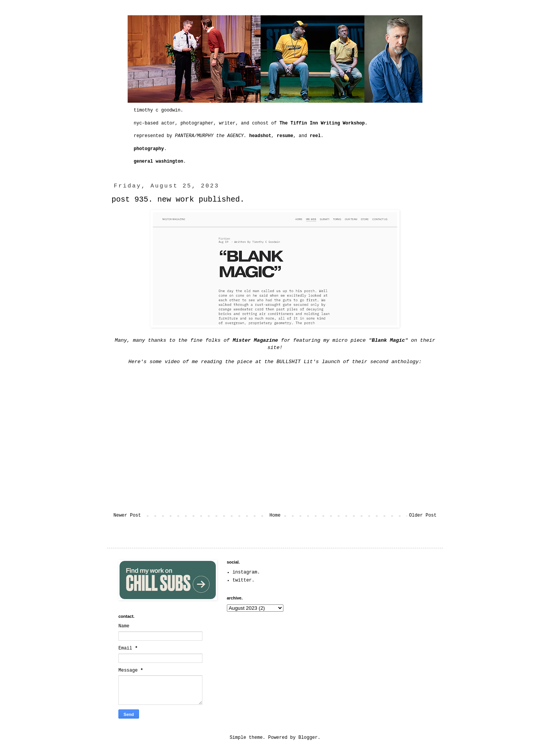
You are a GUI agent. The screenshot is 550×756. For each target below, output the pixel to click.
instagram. (246, 572)
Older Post (423, 515)
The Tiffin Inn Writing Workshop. (324, 123)
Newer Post (127, 515)
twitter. (244, 580)
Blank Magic (388, 340)
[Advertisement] (383, 607)
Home (275, 515)
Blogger (308, 738)
